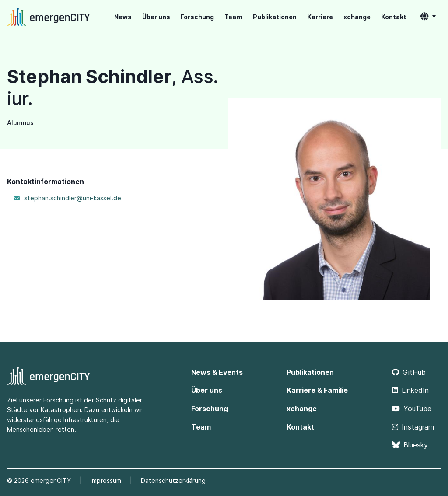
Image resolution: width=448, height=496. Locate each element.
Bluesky (410, 445)
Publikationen (275, 17)
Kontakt (394, 17)
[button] (428, 17)
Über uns (156, 17)
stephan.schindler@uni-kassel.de (73, 198)
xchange (357, 17)
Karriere (320, 17)
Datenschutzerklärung (173, 480)
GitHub (409, 372)
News (123, 17)
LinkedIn (410, 390)
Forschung (197, 17)
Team (233, 17)
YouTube (412, 409)
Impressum (106, 480)
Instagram (413, 427)
